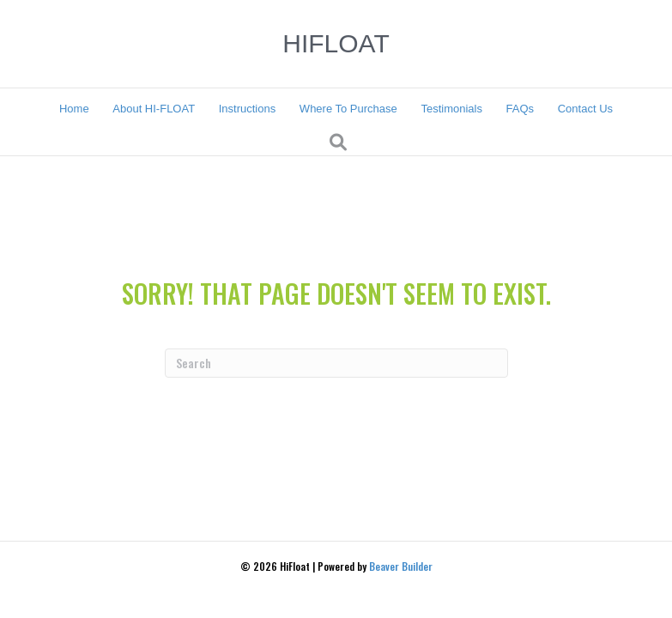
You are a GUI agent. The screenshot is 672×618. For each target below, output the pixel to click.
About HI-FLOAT (154, 109)
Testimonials (451, 109)
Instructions (247, 109)
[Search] (338, 142)
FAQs (521, 109)
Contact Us (585, 109)
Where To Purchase (348, 109)
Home (74, 109)
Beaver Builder (401, 566)
